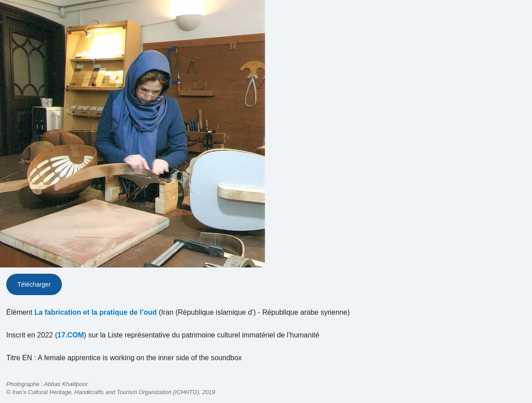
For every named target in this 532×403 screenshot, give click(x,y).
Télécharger (34, 284)
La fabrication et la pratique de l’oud (96, 312)
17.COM (71, 335)
